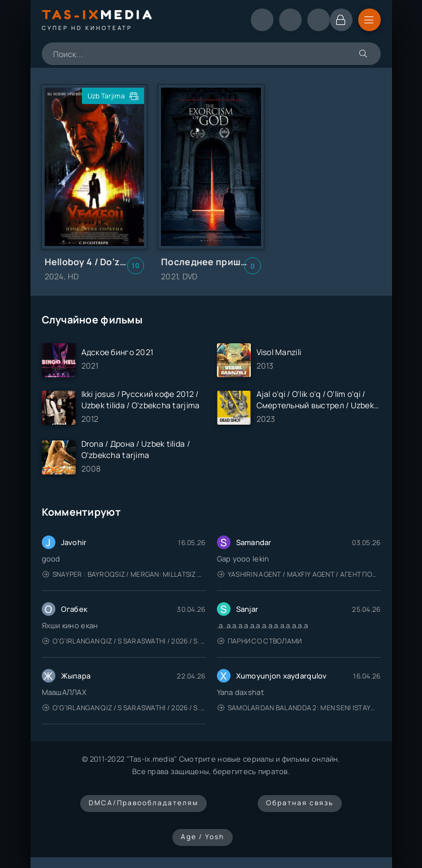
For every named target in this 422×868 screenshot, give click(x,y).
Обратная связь (300, 803)
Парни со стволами (260, 641)
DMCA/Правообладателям (143, 803)
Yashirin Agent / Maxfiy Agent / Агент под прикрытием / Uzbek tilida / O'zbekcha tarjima (299, 574)
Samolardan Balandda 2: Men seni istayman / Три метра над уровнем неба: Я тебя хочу (299, 708)
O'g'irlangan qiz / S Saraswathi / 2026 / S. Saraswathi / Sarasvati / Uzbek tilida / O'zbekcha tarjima (124, 641)
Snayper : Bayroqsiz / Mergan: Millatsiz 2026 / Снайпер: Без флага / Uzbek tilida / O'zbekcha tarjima (124, 574)
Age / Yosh (203, 837)
